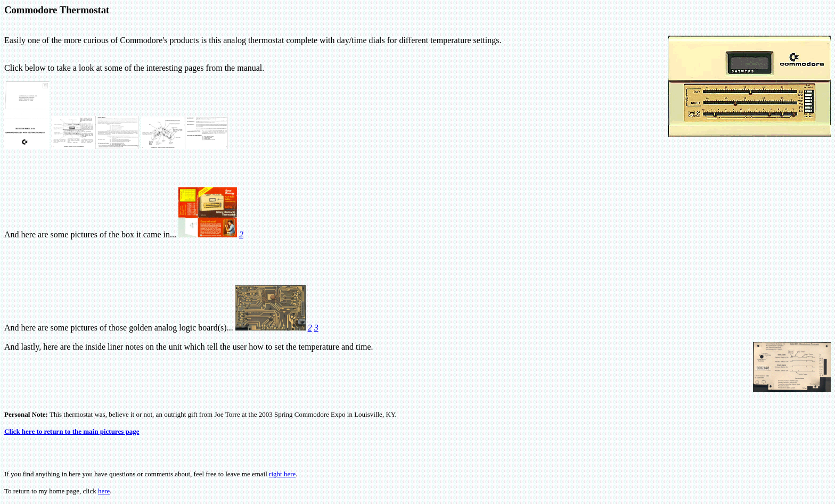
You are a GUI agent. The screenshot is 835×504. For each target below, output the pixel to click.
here (104, 491)
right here (282, 474)
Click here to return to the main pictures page (72, 431)
